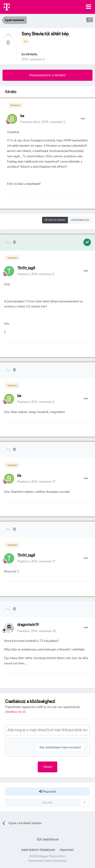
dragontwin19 (28, 625)
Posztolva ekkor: (43, 122)
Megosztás (48, 792)
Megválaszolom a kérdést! (48, 75)
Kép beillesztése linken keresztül (60, 747)
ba (23, 54)
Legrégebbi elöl (80, 220)
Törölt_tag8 (26, 268)
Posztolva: (36, 274)
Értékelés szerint (55, 220)
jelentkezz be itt (15, 712)
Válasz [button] (48, 767)
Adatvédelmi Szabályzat (38, 850)
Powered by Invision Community (48, 861)
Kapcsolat (67, 850)
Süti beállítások (48, 839)
